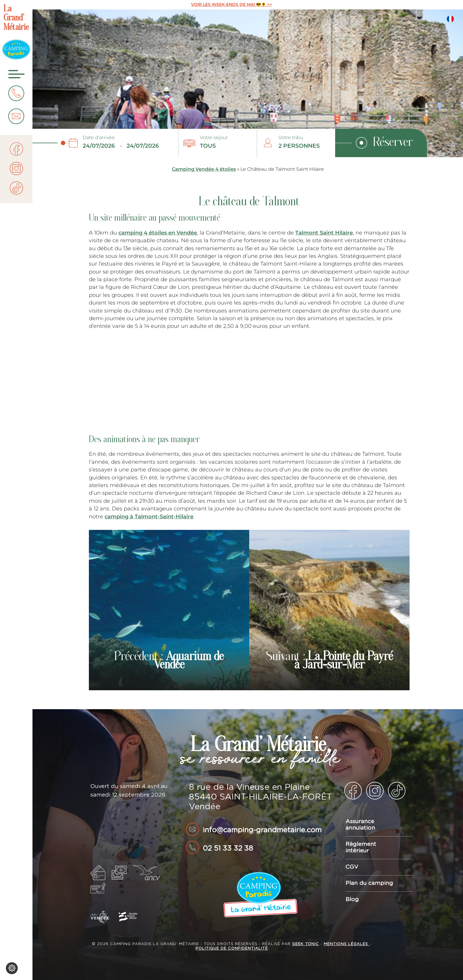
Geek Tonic (305, 944)
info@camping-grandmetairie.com (262, 830)
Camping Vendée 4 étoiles (204, 169)
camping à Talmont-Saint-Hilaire (149, 516)
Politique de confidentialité (232, 949)
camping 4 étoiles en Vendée (158, 233)
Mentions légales (347, 944)
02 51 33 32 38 (228, 849)
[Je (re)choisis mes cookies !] (12, 968)
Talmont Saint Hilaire (324, 233)
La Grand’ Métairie (16, 18)
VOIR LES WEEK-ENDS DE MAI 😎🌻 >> (231, 5)
